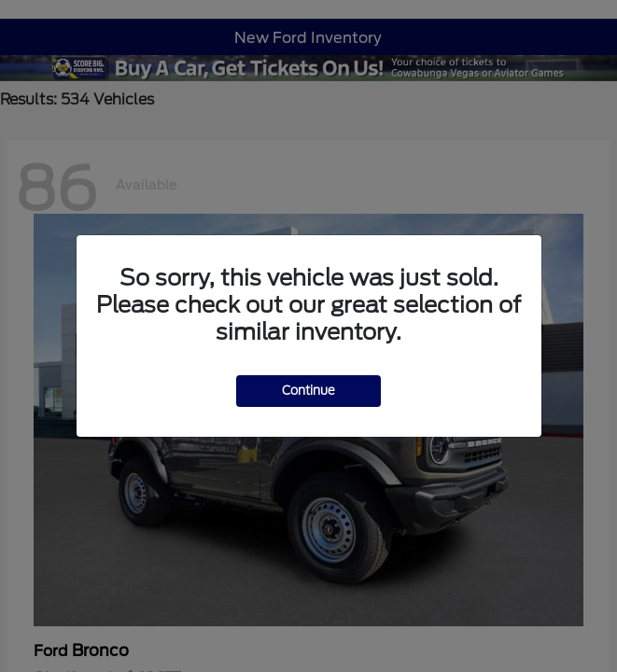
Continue (308, 391)
